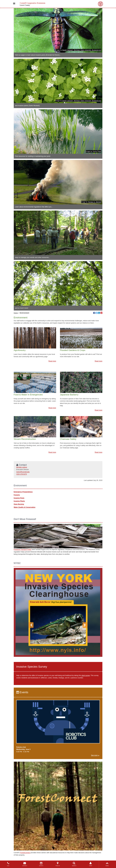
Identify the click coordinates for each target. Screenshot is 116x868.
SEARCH (74, 864)
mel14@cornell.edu (23, 472)
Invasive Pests (19, 498)
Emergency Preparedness (23, 492)
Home (16, 313)
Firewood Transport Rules (23, 550)
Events (22, 692)
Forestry (17, 495)
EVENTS (41, 864)
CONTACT (25, 864)
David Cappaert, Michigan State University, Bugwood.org (82, 50)
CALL (8, 864)
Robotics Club (21, 747)
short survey (86, 675)
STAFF (91, 864)
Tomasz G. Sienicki (94, 202)
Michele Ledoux (22, 467)
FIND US (58, 864)
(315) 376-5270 (22, 474)
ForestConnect (25, 853)
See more (94, 755)
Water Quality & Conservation (25, 507)
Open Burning (19, 504)
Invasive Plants (19, 501)
